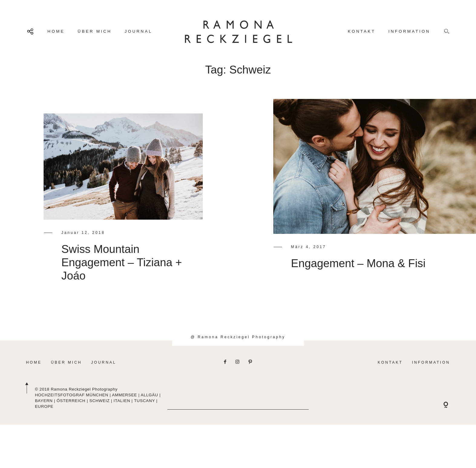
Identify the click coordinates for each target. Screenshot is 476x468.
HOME (56, 31)
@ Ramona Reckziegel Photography (238, 351)
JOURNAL (138, 31)
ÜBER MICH (95, 31)
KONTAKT (361, 31)
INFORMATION (409, 31)
